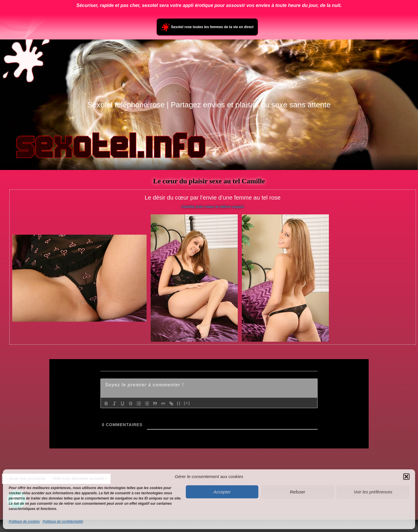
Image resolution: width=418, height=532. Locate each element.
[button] (406, 477)
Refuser (298, 492)
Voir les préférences (373, 492)
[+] (187, 403)
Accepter (222, 492)
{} (179, 403)
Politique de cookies (24, 522)
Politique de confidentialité (63, 522)
